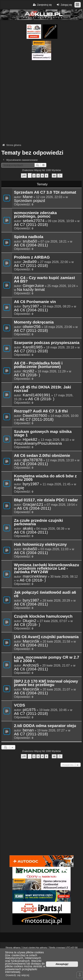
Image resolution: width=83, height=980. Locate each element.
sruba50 (30, 241)
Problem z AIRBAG (32, 257)
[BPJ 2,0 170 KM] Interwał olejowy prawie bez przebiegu (46, 683)
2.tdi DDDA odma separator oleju (45, 726)
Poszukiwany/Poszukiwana (38, 443)
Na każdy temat (31, 289)
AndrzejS (31, 665)
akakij (28, 528)
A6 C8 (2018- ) (27, 375)
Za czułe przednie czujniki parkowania (38, 522)
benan (28, 730)
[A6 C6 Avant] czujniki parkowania (46, 637)
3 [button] (38, 176)
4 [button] (42, 176)
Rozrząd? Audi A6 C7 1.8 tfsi (41, 411)
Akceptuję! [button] (62, 964)
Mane (28, 197)
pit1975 (29, 710)
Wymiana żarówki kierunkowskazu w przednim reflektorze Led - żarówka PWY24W (47, 569)
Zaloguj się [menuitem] (64, 5)
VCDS (19, 705)
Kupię (19, 488)
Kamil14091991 (37, 395)
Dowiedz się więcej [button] (17, 975)
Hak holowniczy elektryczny (40, 545)
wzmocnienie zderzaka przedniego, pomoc (35, 215)
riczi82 (28, 371)
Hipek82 (30, 439)
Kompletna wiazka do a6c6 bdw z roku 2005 (45, 478)
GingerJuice (33, 286)
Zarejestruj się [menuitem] (42, 5)
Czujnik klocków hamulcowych (43, 616)
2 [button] (34, 176)
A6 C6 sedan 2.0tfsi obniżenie (42, 456)
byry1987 (31, 306)
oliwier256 (32, 327)
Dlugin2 (29, 621)
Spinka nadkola (29, 237)
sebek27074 (34, 221)
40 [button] (54, 176)
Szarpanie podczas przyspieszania (47, 343)
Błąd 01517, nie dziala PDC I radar (46, 500)
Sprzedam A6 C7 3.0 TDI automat (45, 192)
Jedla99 (30, 262)
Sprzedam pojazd (29, 201)
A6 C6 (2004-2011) (31, 245)
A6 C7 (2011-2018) (31, 225)
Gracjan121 (33, 504)
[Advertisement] (41, 101)
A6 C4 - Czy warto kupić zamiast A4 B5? (44, 280)
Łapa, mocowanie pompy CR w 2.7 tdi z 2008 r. (47, 659)
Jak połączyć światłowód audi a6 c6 (45, 594)
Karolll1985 (33, 347)
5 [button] (46, 176)
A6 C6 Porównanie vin (35, 302)
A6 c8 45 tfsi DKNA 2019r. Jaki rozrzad (42, 389)
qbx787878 (33, 460)
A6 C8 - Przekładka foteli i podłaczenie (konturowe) (38, 365)
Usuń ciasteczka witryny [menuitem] (35, 948)
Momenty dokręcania (34, 322)
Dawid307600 (35, 415)
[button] (24, 176)
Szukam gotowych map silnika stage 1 (43, 433)
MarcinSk (31, 641)
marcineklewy (35, 576)
